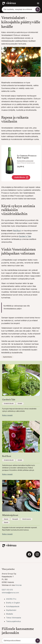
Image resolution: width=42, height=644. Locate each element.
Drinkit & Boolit (9, 403)
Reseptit (15, 519)
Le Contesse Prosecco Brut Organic (27, 157)
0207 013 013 (7, 590)
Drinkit (20, 403)
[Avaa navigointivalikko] (38, 3)
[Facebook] (29, 554)
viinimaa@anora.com (10, 593)
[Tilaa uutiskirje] (38, 641)
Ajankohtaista (7, 357)
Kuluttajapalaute (13, 606)
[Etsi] (38, 9)
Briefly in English (13, 603)
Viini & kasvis (27, 519)
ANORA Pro (11, 599)
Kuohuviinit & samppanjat (25, 161)
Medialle (9, 614)
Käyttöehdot (11, 610)
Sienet (6, 519)
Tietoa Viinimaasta (14, 618)
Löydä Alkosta (21, 177)
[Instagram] (37, 554)
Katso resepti (7, 415)
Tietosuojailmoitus (13, 621)
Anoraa (18, 585)
